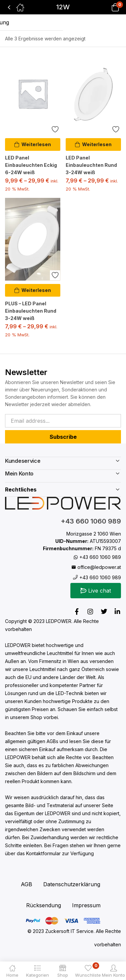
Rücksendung (44, 905)
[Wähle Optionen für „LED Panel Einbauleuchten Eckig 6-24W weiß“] (33, 144)
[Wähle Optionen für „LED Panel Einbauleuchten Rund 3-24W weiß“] (93, 144)
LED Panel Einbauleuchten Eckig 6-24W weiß (31, 165)
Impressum (86, 905)
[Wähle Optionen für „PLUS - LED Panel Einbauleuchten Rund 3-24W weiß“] (33, 290)
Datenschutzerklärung (72, 884)
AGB (26, 884)
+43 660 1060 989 (91, 521)
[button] (107, 7)
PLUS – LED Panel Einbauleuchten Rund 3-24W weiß (31, 311)
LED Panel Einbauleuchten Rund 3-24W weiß (91, 165)
